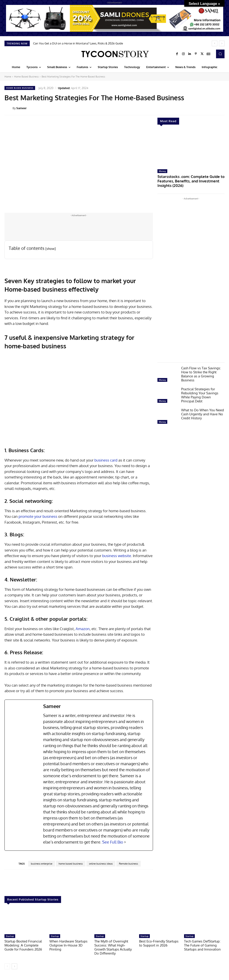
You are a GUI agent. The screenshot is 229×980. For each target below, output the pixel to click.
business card (105, 460)
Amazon (83, 629)
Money (162, 171)
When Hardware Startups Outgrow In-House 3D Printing (68, 945)
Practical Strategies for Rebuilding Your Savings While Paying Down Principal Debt (200, 394)
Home (8, 77)
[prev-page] (7, 966)
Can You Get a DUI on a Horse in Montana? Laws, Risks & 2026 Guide (78, 43)
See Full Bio (113, 842)
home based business (71, 864)
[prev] (215, 43)
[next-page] (14, 966)
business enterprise (42, 864)
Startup (10, 936)
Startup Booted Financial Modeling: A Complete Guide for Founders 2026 (23, 945)
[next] (222, 43)
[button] (220, 54)
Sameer (21, 108)
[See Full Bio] (125, 842)
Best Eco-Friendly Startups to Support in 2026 (159, 943)
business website (117, 556)
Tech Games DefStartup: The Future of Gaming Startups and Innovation (202, 945)
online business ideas (101, 864)
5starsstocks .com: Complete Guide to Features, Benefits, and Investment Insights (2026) (190, 180)
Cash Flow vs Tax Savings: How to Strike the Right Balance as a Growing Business (201, 373)
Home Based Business (26, 77)
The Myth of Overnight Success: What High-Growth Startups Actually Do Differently (113, 947)
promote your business (38, 516)
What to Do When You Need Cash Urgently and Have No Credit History (202, 413)
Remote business (128, 864)
